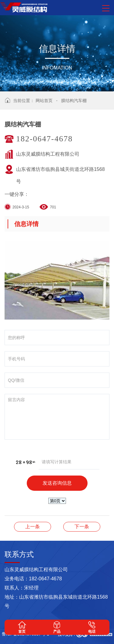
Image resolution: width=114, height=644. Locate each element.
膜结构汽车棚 (74, 101)
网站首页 (44, 101)
